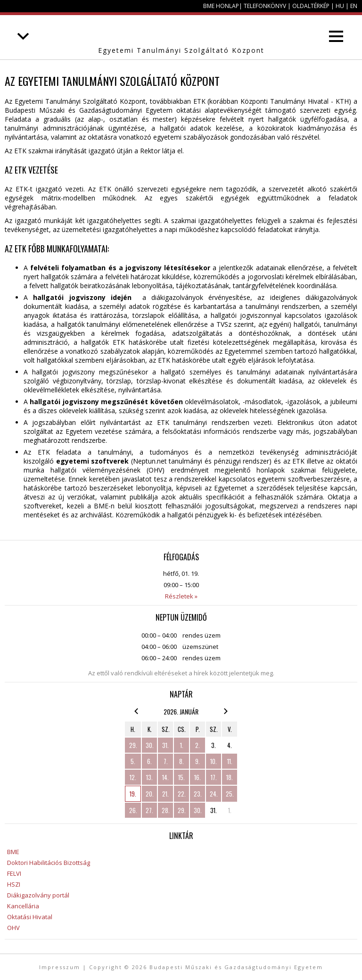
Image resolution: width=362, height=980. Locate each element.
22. (182, 794)
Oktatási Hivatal (30, 917)
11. (230, 761)
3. (214, 745)
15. (181, 777)
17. (214, 777)
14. (165, 777)
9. (197, 761)
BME (13, 852)
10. (214, 761)
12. (133, 777)
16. (197, 777)
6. (149, 761)
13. (149, 777)
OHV (13, 928)
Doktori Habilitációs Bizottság (49, 863)
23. (198, 794)
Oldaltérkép (311, 6)
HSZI (14, 884)
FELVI (14, 873)
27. (149, 810)
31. (165, 745)
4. (230, 745)
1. (182, 745)
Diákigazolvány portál (38, 895)
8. (181, 761)
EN (354, 6)
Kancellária (23, 906)
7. (166, 761)
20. (150, 794)
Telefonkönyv (265, 6)
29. (133, 745)
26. (133, 810)
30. (150, 745)
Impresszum (60, 967)
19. (133, 794)
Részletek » (181, 596)
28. (166, 810)
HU (340, 6)
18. (230, 777)
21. (165, 794)
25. (230, 794)
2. (197, 745)
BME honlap (221, 6)
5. (133, 761)
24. (214, 794)
